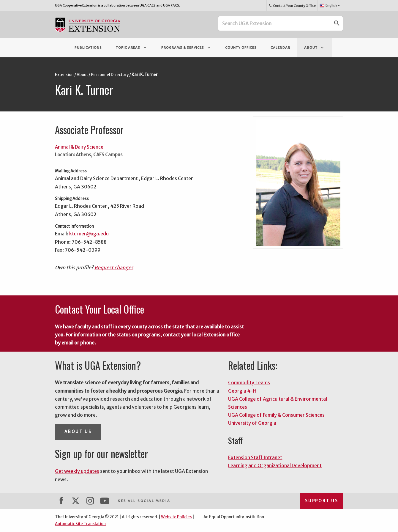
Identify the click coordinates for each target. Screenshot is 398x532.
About (314, 48)
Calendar (280, 48)
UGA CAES (148, 5)
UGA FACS (171, 5)
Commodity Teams (249, 383)
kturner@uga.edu (89, 234)
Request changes (114, 267)
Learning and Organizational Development (275, 465)
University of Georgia (252, 423)
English (330, 6)
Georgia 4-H (242, 391)
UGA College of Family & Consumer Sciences (276, 415)
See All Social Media (144, 501)
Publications (88, 48)
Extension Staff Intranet (255, 457)
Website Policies (176, 517)
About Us (78, 432)
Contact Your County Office (292, 6)
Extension (64, 75)
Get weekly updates (77, 471)
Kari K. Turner (145, 75)
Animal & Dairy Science (79, 147)
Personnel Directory (110, 75)
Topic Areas (132, 48)
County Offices (241, 48)
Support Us (322, 501)
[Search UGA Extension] (275, 23)
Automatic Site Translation (80, 524)
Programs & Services (186, 48)
